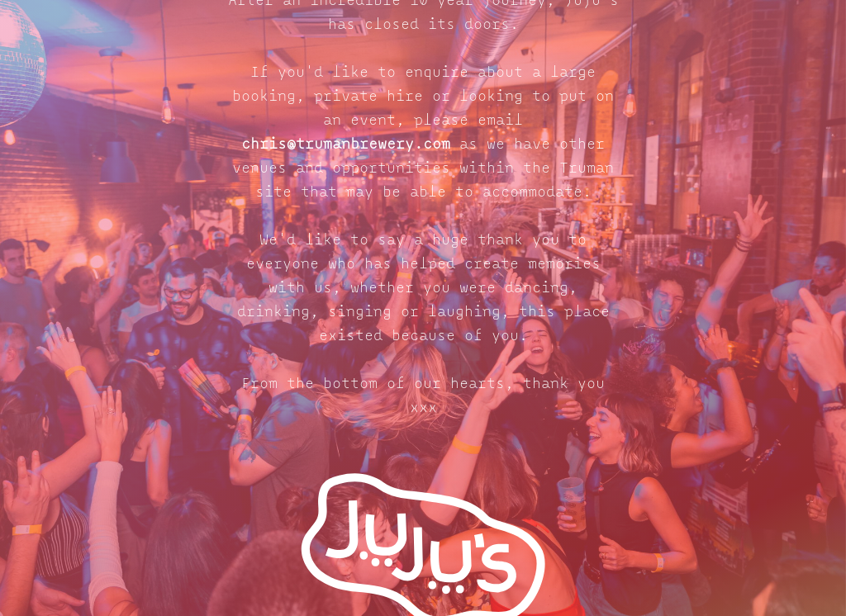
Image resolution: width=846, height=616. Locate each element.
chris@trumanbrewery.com (346, 145)
